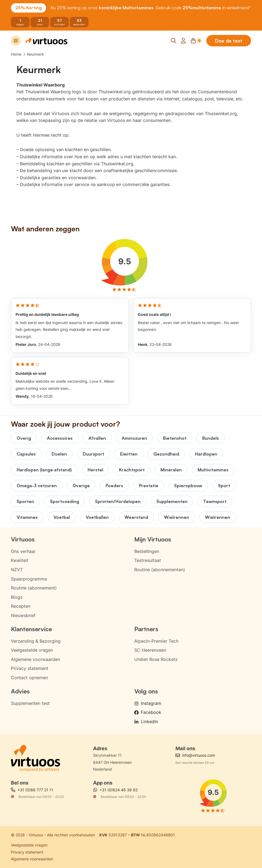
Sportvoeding (65, 501)
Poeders (114, 486)
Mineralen (171, 470)
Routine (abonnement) (34, 588)
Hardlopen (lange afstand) (44, 470)
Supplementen (172, 501)
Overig (24, 438)
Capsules (26, 454)
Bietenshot (175, 438)
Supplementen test (30, 703)
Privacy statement (30, 668)
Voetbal (62, 517)
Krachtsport (132, 470)
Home (16, 54)
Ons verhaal (23, 551)
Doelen (59, 454)
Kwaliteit (20, 560)
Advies (20, 691)
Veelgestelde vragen (32, 650)
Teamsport (215, 501)
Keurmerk (35, 54)
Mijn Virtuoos (153, 539)
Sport (224, 486)
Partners (146, 629)
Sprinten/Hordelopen (118, 501)
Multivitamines (213, 470)
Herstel (95, 470)
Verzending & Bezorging (36, 641)
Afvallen (97, 438)
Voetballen (97, 517)
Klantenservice (31, 629)
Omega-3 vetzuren (37, 486)
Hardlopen (206, 454)
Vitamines (27, 517)
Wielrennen (177, 517)
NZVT (17, 570)
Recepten (21, 606)
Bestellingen (147, 551)
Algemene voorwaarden (35, 659)
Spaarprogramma (29, 579)
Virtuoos (23, 539)
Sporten (25, 501)
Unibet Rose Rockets (156, 659)
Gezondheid (166, 454)
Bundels (211, 438)
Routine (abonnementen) (160, 570)
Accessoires (60, 438)
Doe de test (229, 41)
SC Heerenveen (150, 650)
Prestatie (149, 486)
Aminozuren (134, 438)
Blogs (17, 597)
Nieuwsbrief (23, 615)
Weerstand (136, 517)
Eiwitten (129, 454)
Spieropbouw (188, 486)
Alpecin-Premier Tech (156, 641)
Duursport (93, 454)
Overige (81, 486)
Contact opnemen (29, 678)
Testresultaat (148, 560)
